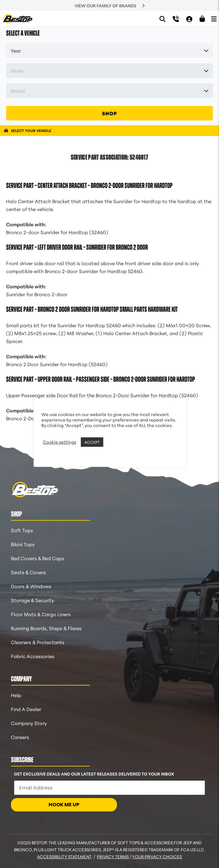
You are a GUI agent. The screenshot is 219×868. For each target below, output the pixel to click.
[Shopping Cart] (202, 19)
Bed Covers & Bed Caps (38, 558)
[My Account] (189, 19)
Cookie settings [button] (60, 442)
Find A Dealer (26, 709)
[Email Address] (109, 788)
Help (16, 695)
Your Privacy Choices (157, 856)
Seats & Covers (28, 572)
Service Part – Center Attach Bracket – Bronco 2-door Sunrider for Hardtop (89, 186)
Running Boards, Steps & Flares (46, 628)
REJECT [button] (112, 442)
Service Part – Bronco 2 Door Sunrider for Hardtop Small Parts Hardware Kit (92, 309)
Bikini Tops (23, 544)
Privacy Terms (113, 856)
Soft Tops (22, 530)
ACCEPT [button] (92, 442)
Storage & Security (33, 600)
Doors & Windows (31, 586)
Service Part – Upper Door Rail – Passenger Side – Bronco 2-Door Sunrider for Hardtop (101, 379)
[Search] (163, 19)
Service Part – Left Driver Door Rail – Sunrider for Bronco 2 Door (77, 247)
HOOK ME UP (64, 805)
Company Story (29, 723)
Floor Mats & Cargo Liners (41, 614)
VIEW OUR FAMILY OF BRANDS (106, 5)
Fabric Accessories (33, 656)
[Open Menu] (214, 19)
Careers (20, 737)
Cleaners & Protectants (38, 642)
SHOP (109, 113)
